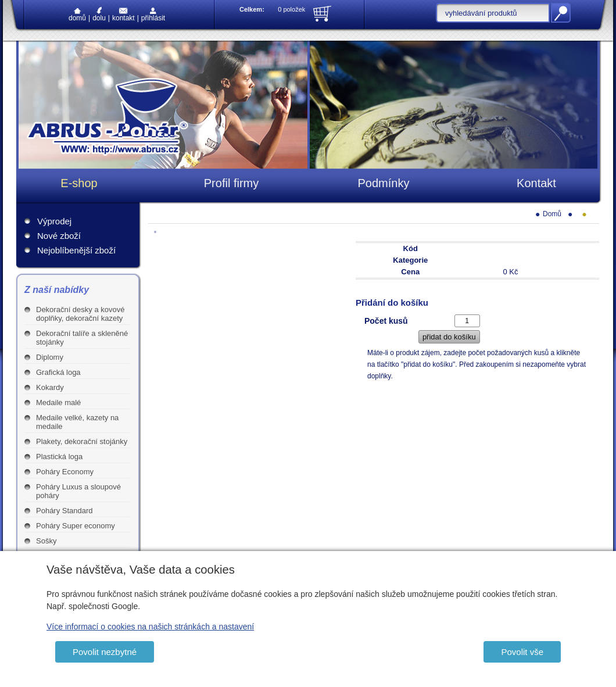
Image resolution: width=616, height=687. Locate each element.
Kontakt (123, 15)
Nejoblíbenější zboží (76, 250)
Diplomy (50, 357)
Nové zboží (59, 236)
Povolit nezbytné (105, 652)
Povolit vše (522, 652)
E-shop (79, 183)
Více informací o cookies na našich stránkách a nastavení (150, 627)
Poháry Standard (65, 511)
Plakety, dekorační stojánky (82, 441)
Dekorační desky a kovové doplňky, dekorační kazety (80, 314)
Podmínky (384, 183)
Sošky (46, 541)
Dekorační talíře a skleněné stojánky (82, 338)
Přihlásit (153, 15)
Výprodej (54, 221)
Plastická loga (59, 457)
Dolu (99, 14)
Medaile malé (58, 402)
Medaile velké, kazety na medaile (77, 422)
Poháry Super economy (76, 526)
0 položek (291, 9)
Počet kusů (386, 321)
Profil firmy (231, 183)
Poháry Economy (65, 472)
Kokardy (50, 387)
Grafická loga (58, 372)
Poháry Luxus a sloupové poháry (78, 491)
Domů (77, 15)
